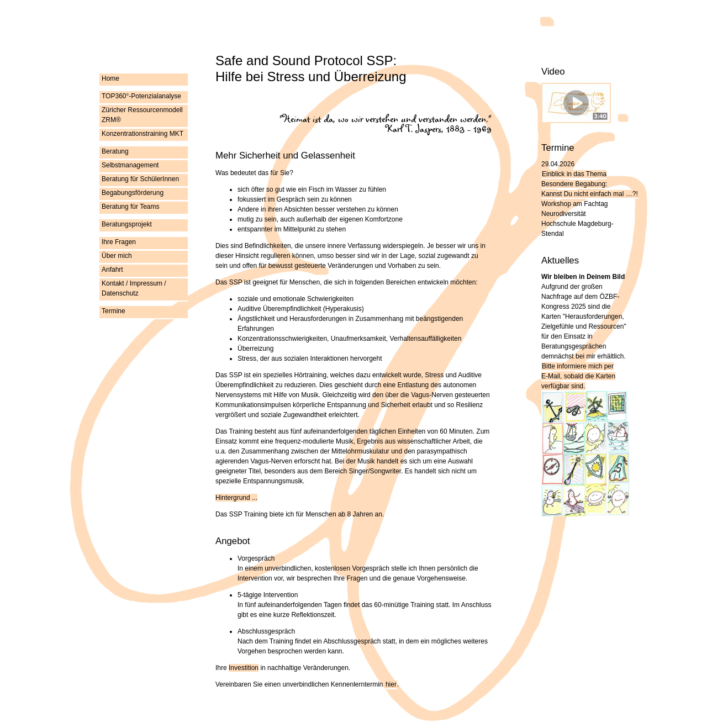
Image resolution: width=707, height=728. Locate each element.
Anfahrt (112, 270)
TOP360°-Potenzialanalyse (141, 96)
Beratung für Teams (131, 207)
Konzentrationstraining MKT (143, 134)
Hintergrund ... (236, 498)
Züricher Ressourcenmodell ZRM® (142, 115)
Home (110, 78)
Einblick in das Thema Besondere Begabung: (590, 184)
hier (391, 684)
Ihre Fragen (119, 242)
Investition (244, 668)
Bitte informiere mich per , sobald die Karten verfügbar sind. (578, 376)
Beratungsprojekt (127, 224)
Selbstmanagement (130, 165)
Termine (114, 311)
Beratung (115, 151)
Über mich (117, 256)
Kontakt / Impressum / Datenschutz (134, 288)
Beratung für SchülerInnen (140, 179)
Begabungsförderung (133, 193)
